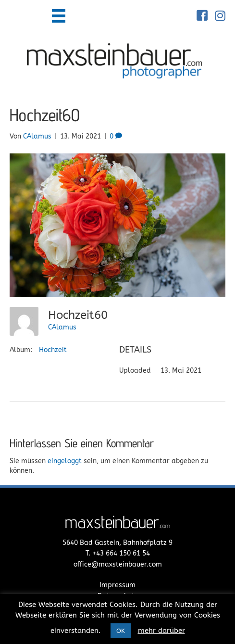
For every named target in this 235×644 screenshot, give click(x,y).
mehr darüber (161, 631)
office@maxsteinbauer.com (118, 564)
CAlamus (62, 327)
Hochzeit (53, 350)
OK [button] (121, 631)
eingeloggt (65, 461)
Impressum (117, 585)
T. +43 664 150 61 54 (118, 553)
